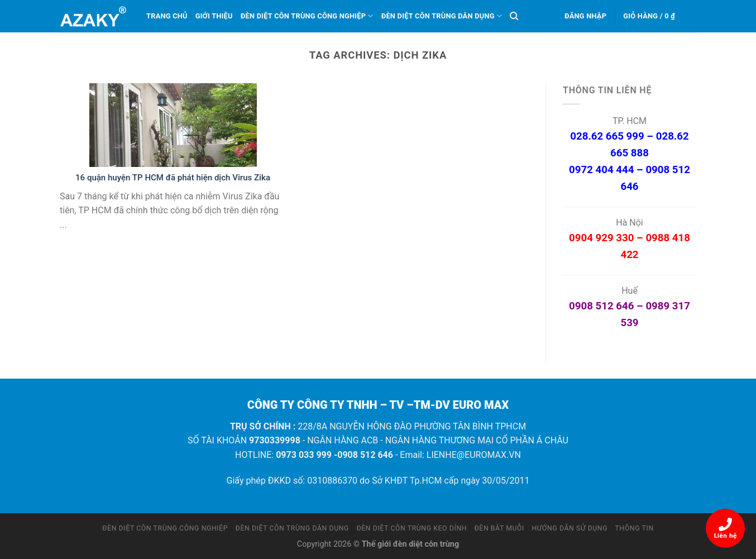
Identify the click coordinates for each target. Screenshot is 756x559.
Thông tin (635, 528)
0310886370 (332, 481)
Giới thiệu (214, 16)
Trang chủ (167, 16)
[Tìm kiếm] (514, 16)
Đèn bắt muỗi (500, 528)
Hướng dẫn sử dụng (570, 528)
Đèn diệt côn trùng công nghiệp (307, 16)
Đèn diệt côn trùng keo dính (412, 528)
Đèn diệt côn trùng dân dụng (442, 16)
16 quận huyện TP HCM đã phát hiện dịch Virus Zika (173, 178)
